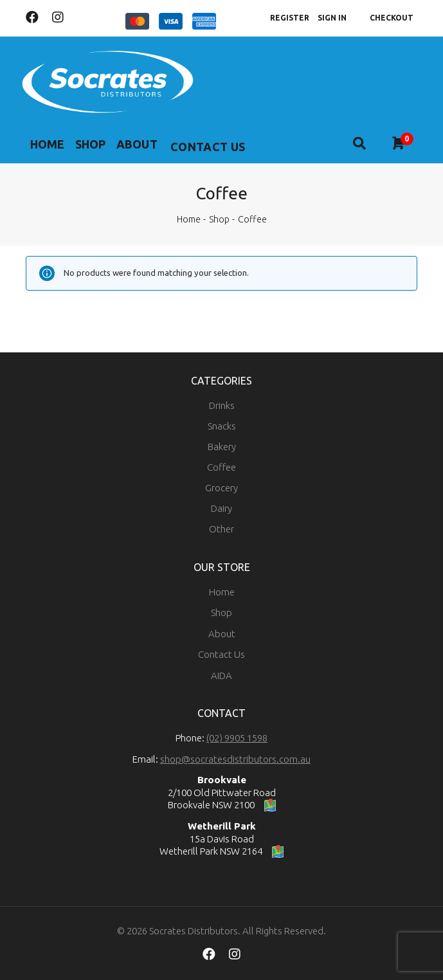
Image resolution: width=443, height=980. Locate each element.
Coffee (222, 467)
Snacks (222, 426)
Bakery (222, 447)
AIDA (222, 676)
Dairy (222, 508)
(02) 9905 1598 (237, 738)
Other (222, 529)
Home (50, 147)
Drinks (222, 405)
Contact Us (222, 654)
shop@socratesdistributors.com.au (235, 759)
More (204, 147)
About (150, 147)
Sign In (332, 18)
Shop (98, 147)
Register (290, 18)
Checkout (392, 18)
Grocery (222, 488)
